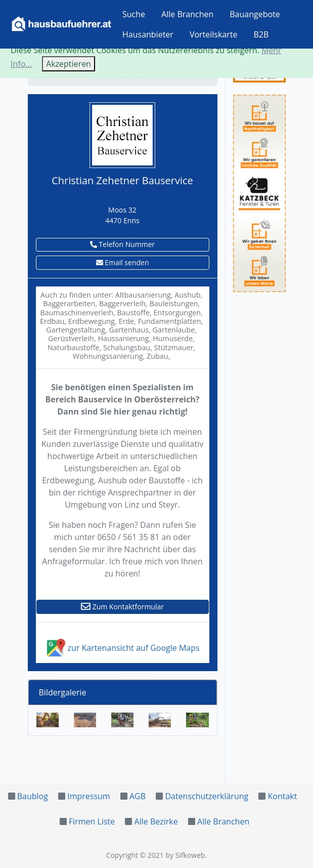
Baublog (33, 796)
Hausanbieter (148, 34)
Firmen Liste (92, 821)
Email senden (123, 262)
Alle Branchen (187, 14)
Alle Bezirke (156, 821)
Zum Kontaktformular (122, 607)
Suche (134, 14)
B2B (261, 34)
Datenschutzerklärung (207, 796)
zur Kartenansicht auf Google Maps (122, 648)
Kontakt (283, 796)
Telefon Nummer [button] (123, 244)
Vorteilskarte (214, 34)
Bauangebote (255, 14)
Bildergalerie (63, 692)
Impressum (88, 796)
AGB (138, 796)
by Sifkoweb (185, 855)
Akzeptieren (69, 64)
